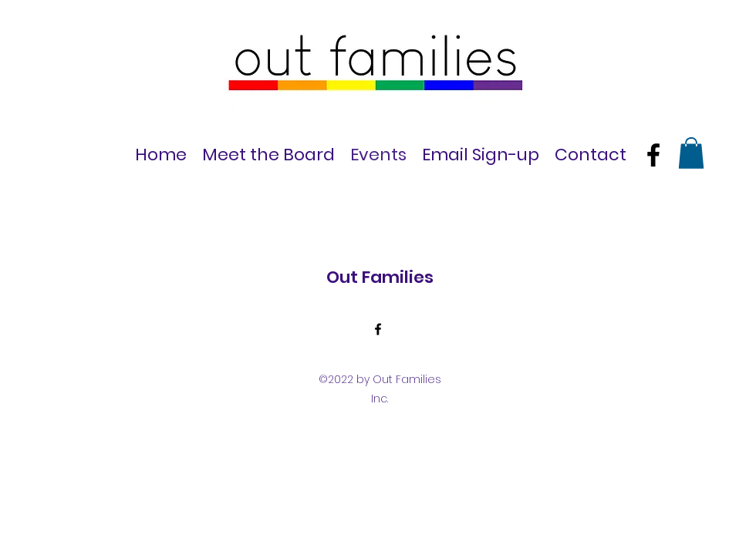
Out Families (380, 277)
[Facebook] (653, 155)
